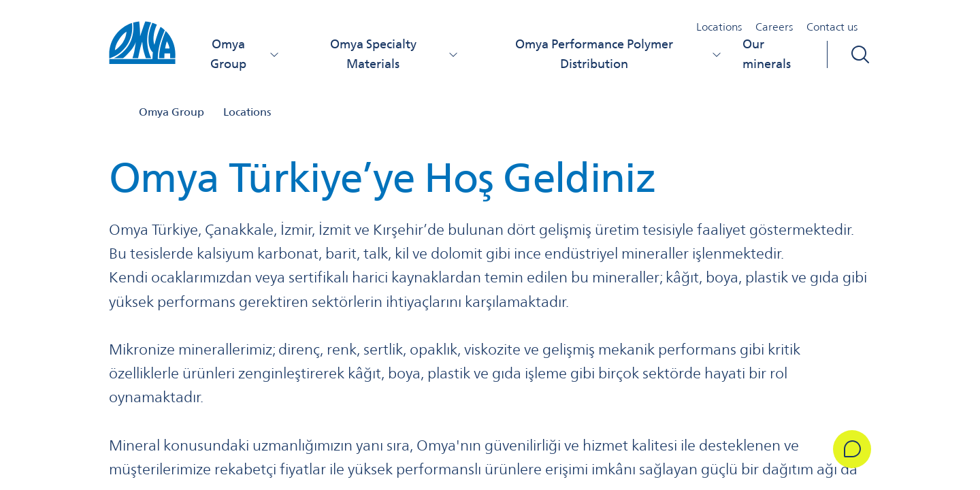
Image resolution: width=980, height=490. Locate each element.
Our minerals (767, 54)
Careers (774, 27)
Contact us (832, 27)
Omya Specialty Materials (394, 54)
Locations (719, 27)
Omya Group (245, 54)
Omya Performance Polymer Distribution (618, 54)
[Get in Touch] (852, 449)
